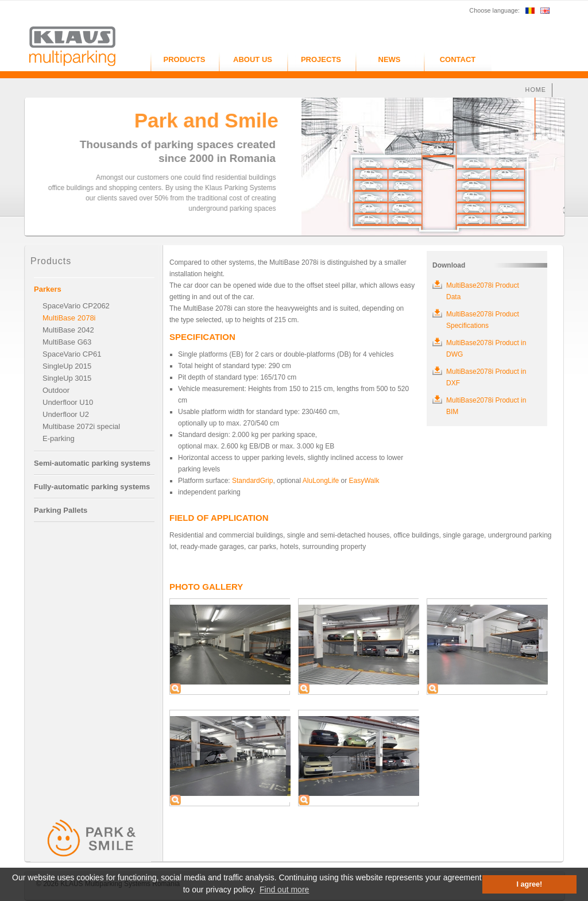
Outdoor (56, 390)
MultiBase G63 (67, 342)
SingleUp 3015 (67, 378)
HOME (536, 90)
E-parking (59, 438)
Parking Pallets (61, 510)
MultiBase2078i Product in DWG (486, 349)
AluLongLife (321, 481)
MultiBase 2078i (69, 318)
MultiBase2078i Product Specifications (483, 320)
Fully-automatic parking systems (92, 487)
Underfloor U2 (66, 414)
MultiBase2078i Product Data (483, 291)
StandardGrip (252, 481)
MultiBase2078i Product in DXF (486, 377)
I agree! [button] (530, 884)
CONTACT (458, 59)
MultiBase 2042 (68, 330)
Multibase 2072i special (81, 426)
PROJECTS (321, 59)
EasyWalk (364, 481)
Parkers (48, 289)
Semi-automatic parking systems (92, 463)
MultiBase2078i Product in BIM (486, 406)
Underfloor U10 (68, 402)
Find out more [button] (284, 890)
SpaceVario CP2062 (76, 306)
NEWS (390, 59)
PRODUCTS (185, 59)
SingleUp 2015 (67, 366)
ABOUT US (253, 59)
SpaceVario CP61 (72, 354)
